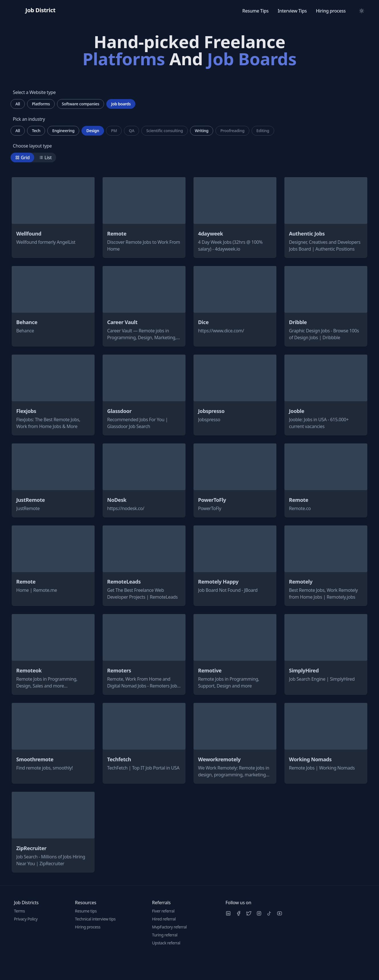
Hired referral (164, 919)
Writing (202, 131)
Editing (263, 131)
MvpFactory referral (170, 927)
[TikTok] (269, 913)
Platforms (41, 104)
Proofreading (232, 131)
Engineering (63, 131)
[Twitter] (249, 913)
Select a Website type (34, 92)
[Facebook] (239, 913)
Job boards (121, 104)
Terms (19, 911)
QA (132, 131)
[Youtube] (280, 913)
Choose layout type (32, 146)
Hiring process (331, 11)
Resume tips (86, 911)
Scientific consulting (165, 131)
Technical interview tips (95, 919)
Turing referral (165, 935)
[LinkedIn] (228, 913)
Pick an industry (29, 119)
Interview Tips (292, 11)
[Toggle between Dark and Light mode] (362, 11)
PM (114, 131)
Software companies (81, 104)
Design (93, 131)
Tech (36, 131)
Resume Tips (255, 11)
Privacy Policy (26, 919)
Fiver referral (163, 911)
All (18, 104)
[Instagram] (259, 913)
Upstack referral (166, 943)
